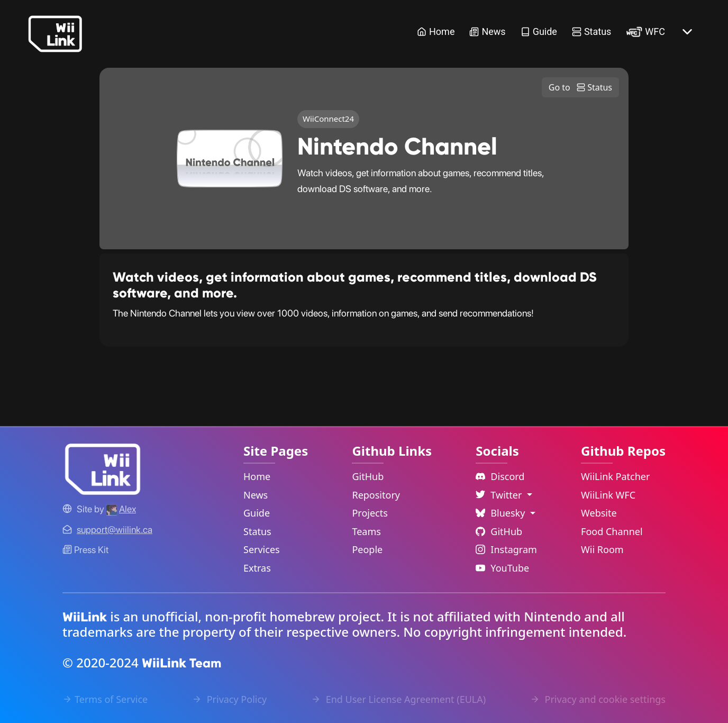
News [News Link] (487, 31)
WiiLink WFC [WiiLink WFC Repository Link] (608, 495)
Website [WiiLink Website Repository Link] (599, 513)
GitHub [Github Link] (499, 531)
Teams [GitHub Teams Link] (366, 531)
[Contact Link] (115, 530)
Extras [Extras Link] (257, 568)
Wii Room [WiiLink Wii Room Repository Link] (602, 549)
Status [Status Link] (592, 31)
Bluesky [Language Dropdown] (502, 513)
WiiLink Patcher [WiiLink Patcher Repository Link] (615, 476)
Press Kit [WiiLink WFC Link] (85, 550)
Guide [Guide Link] (539, 31)
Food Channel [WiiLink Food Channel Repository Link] (612, 531)
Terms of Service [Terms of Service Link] (105, 699)
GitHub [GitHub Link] (368, 476)
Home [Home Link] (436, 31)
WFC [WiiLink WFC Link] (645, 31)
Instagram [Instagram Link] (506, 549)
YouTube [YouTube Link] (502, 568)
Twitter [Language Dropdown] (500, 495)
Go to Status (580, 87)
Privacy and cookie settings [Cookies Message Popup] (598, 699)
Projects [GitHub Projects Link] (370, 513)
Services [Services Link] (262, 549)
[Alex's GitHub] (121, 509)
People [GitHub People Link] (367, 549)
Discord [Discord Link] (500, 476)
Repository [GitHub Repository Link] (376, 495)
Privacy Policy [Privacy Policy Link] (229, 699)
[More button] (687, 32)
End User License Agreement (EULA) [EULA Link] (398, 699)
